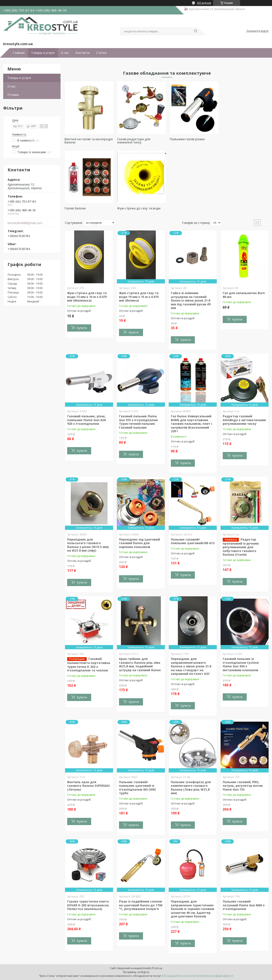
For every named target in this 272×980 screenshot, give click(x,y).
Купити (82, 328)
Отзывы (13, 95)
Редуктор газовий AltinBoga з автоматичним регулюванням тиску (244, 420)
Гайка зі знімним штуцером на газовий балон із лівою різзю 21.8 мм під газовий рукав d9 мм (191, 300)
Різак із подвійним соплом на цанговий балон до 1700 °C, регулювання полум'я (141, 905)
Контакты (83, 53)
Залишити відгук (258, 31)
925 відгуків (204, 3)
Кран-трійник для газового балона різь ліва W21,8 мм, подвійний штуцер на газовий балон (140, 664)
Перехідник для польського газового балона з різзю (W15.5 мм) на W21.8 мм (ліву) (88, 545)
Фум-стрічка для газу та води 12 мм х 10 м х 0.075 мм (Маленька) (87, 297)
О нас (65, 53)
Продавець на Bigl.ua (136, 972)
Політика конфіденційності (216, 976)
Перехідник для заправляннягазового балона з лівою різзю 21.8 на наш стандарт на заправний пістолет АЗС (191, 666)
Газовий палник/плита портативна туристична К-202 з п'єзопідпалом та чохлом (89, 665)
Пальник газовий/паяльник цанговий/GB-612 (193, 541)
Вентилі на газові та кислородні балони (89, 141)
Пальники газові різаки (186, 139)
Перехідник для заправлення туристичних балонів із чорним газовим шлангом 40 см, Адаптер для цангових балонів (193, 909)
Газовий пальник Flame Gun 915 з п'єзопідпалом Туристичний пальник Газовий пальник (138, 422)
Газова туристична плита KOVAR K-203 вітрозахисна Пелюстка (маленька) (88, 905)
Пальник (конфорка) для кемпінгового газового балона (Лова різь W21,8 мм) (191, 788)
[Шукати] (195, 31)
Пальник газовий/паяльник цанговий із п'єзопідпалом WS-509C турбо (138, 788)
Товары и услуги (43, 53)
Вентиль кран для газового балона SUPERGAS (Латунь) (89, 786)
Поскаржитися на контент (180, 976)
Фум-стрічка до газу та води (86, 208)
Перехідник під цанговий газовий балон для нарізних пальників (140, 543)
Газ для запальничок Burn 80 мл (244, 295)
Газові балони (231, 139)
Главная (19, 53)
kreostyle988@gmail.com (25, 223)
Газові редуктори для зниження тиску (133, 141)
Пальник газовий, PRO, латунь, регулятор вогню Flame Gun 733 (243, 786)
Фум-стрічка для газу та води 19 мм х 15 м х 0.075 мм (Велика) (139, 297)
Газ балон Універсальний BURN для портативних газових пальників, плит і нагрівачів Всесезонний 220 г (191, 424)
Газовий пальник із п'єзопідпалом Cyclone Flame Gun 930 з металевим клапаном (241, 664)
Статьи (101, 53)
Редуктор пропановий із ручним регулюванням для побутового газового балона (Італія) (241, 547)
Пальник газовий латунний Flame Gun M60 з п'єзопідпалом (244, 905)
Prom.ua (157, 968)
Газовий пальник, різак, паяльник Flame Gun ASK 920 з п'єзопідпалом (87, 420)
